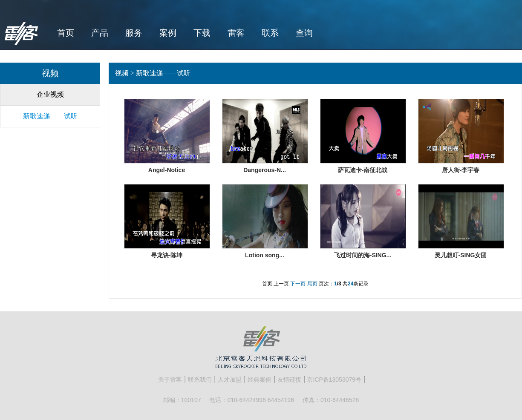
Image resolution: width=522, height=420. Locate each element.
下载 (202, 33)
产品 (100, 33)
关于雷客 (170, 380)
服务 (134, 33)
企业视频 (50, 94)
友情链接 (289, 380)
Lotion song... (265, 255)
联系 (270, 33)
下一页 (298, 284)
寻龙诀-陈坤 (167, 255)
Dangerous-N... (265, 170)
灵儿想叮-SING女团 (461, 255)
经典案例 (260, 380)
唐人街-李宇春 (461, 170)
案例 (168, 33)
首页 (66, 33)
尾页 (312, 284)
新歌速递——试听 (50, 116)
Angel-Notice (167, 170)
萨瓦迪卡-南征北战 (363, 170)
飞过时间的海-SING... (363, 255)
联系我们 (200, 380)
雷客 (236, 33)
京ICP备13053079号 (334, 380)
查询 (304, 33)
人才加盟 (230, 380)
